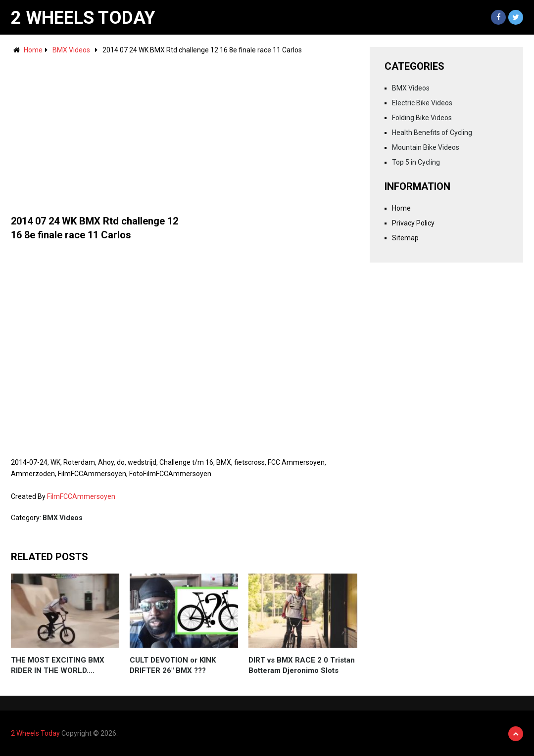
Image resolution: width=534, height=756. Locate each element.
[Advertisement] (184, 130)
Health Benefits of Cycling (432, 133)
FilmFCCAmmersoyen (81, 496)
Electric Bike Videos (422, 103)
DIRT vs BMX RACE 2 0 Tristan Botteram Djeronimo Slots (302, 665)
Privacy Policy (413, 223)
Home (33, 50)
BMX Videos (71, 50)
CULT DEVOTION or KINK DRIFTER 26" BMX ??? (173, 665)
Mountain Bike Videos (426, 147)
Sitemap (405, 238)
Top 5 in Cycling (416, 162)
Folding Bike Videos (422, 118)
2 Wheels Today (83, 18)
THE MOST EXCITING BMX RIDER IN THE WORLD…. (58, 665)
